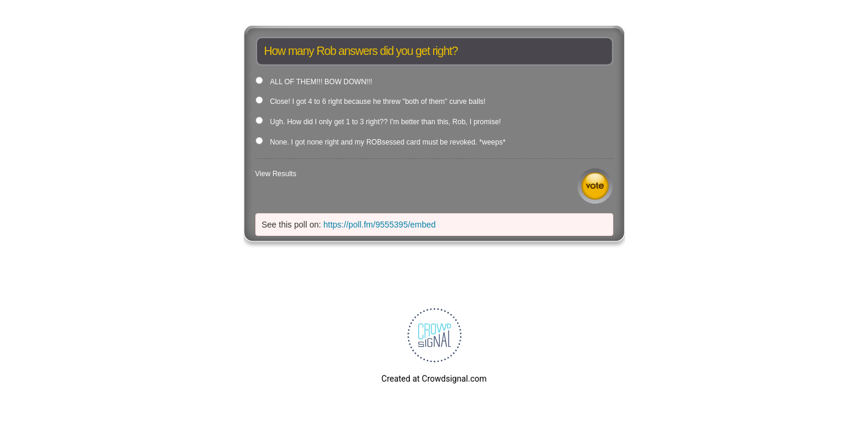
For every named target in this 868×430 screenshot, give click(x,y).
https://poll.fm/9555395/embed (379, 225)
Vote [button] (595, 186)
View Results (276, 174)
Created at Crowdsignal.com (434, 379)
